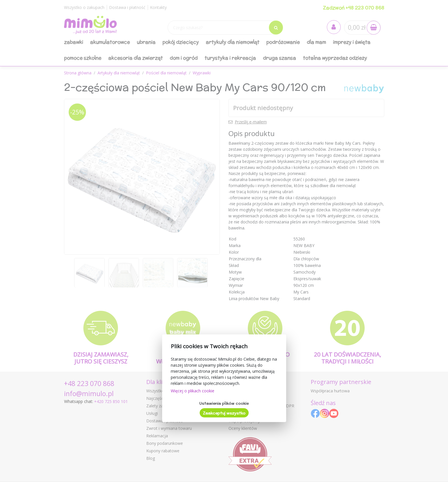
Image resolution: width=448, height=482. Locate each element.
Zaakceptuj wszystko (224, 413)
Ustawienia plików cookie (224, 403)
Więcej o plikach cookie (193, 391)
